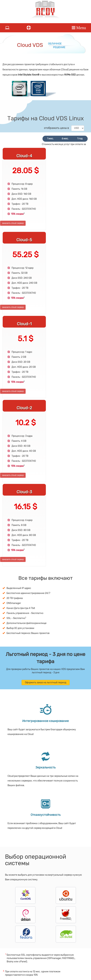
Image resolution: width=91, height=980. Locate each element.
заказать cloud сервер (13, 223)
